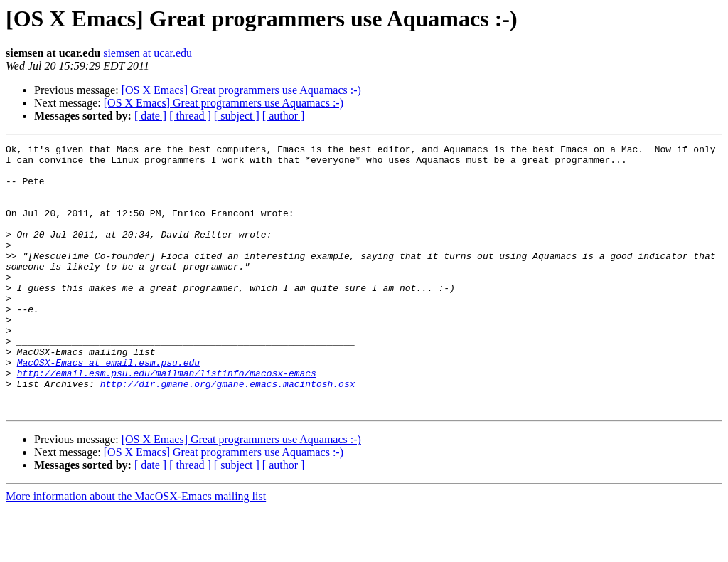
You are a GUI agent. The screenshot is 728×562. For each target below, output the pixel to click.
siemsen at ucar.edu (148, 53)
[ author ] (284, 116)
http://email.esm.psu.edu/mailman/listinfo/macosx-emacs (167, 420)
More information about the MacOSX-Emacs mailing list (136, 550)
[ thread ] (190, 116)
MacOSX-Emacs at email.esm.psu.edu (108, 407)
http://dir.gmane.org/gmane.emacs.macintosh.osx (228, 433)
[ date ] (150, 116)
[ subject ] (237, 116)
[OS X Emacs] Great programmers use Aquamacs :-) (241, 90)
